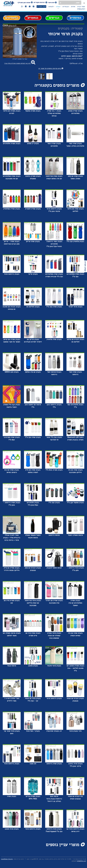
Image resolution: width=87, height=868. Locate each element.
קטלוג (58, 7)
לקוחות (51, 7)
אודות (73, 7)
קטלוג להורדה (85, 266)
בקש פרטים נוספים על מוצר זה (51, 68)
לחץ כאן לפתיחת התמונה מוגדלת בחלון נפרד (20, 63)
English (81, 9)
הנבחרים (66, 7)
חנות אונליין (41, 7)
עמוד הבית (81, 7)
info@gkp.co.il (82, 861)
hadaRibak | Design (7, 859)
